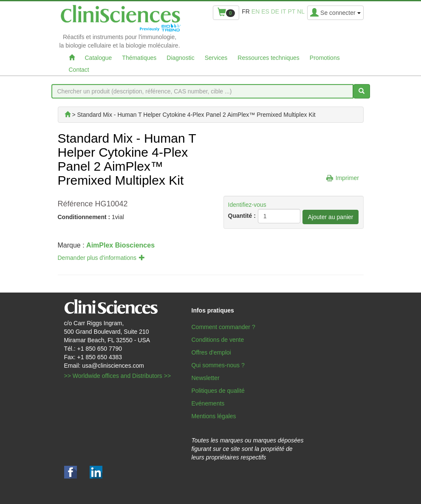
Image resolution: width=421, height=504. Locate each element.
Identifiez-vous (247, 205)
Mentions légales (214, 416)
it (283, 11)
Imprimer (347, 178)
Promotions (325, 58)
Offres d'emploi (211, 352)
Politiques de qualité (218, 391)
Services (216, 58)
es (265, 11)
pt (291, 11)
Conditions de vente (218, 340)
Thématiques (139, 58)
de (275, 11)
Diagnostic (180, 58)
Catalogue (99, 58)
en (256, 11)
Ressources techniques (268, 58)
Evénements (208, 403)
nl (301, 11)
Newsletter (206, 378)
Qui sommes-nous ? (218, 365)
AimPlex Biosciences (120, 245)
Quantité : (242, 216)
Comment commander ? (223, 327)
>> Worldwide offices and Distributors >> (118, 376)
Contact (79, 70)
